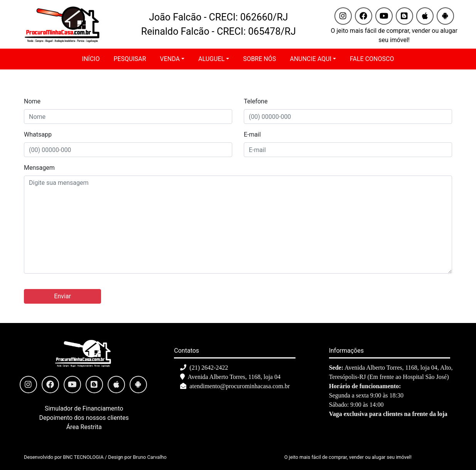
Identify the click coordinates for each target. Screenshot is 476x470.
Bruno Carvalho (150, 457)
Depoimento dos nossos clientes (84, 418)
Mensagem (39, 168)
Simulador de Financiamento (84, 408)
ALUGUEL (211, 59)
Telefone (256, 101)
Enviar (62, 296)
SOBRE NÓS (259, 59)
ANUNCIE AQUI (311, 59)
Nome (32, 101)
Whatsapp (38, 134)
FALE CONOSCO (372, 59)
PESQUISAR (130, 59)
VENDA (170, 59)
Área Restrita (84, 427)
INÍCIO (91, 59)
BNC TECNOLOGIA (83, 457)
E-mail (252, 134)
